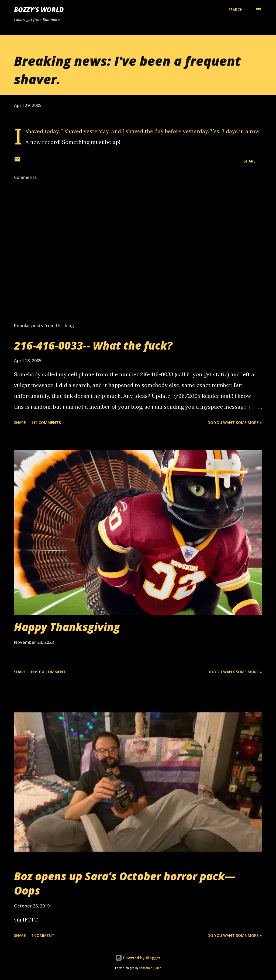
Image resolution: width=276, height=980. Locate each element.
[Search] (235, 10)
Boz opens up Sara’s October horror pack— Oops (125, 883)
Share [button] (250, 161)
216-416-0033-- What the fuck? (93, 345)
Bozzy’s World (39, 10)
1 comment (43, 935)
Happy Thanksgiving (67, 627)
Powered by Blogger (138, 958)
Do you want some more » (235, 422)
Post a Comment (48, 672)
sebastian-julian (150, 968)
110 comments (46, 422)
